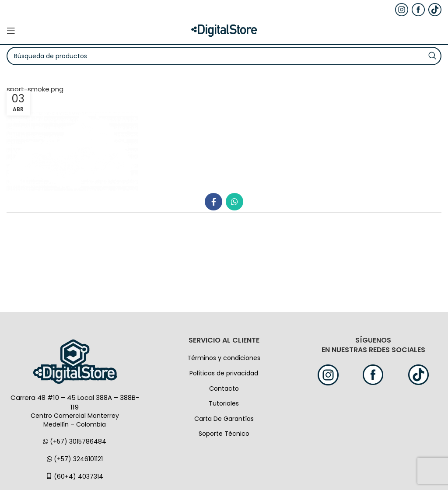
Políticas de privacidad (224, 373)
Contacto (224, 388)
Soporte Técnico (224, 434)
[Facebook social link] (213, 202)
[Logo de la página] (224, 30)
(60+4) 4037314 (75, 476)
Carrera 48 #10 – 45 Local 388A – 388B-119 (75, 402)
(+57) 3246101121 (75, 459)
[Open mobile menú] (11, 31)
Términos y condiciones (224, 358)
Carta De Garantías (224, 419)
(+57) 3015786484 (75, 441)
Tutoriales (224, 403)
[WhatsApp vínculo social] (234, 202)
